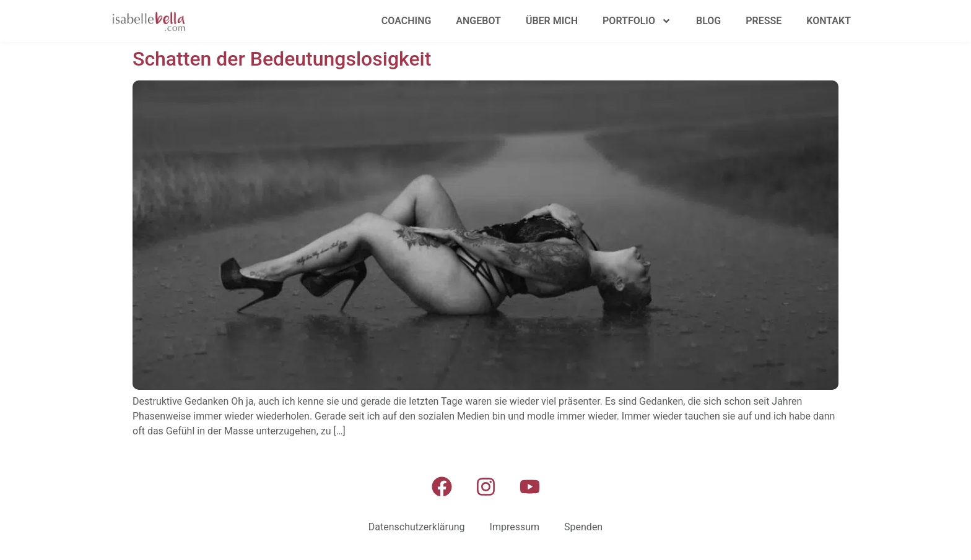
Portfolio (637, 21)
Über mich (552, 21)
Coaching (407, 21)
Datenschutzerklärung (417, 527)
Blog (708, 21)
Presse (764, 21)
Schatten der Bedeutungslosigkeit (282, 59)
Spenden (583, 527)
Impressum (515, 527)
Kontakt (829, 21)
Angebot (478, 21)
